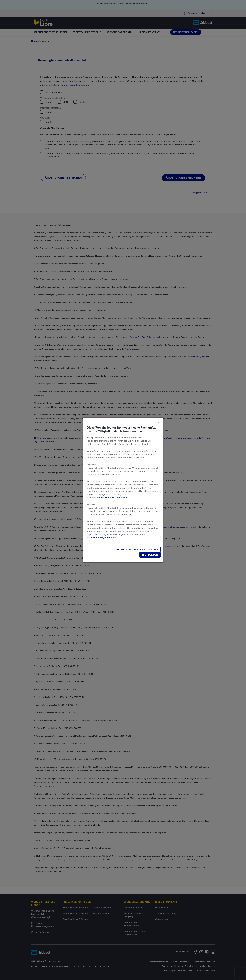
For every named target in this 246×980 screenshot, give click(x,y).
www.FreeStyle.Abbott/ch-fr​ (113, 498)
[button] (150, 555)
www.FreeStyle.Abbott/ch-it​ (104, 538)
